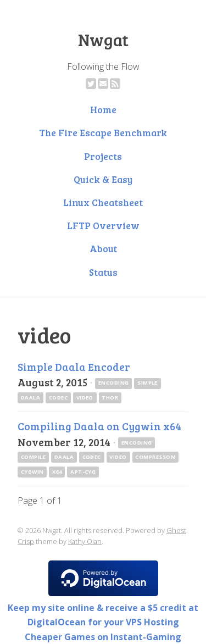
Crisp (26, 541)
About (103, 248)
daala (30, 398)
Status (103, 272)
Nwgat (103, 40)
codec (58, 398)
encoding (114, 383)
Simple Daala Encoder (74, 367)
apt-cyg (83, 472)
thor (110, 398)
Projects (103, 156)
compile (33, 457)
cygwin (32, 472)
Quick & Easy (103, 179)
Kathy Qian (85, 541)
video (85, 398)
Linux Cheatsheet (103, 202)
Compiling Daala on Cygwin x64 (99, 426)
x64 (57, 472)
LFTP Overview (103, 225)
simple (147, 383)
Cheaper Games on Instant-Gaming (103, 637)
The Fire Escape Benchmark (103, 132)
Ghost (176, 530)
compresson (155, 457)
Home (103, 109)
